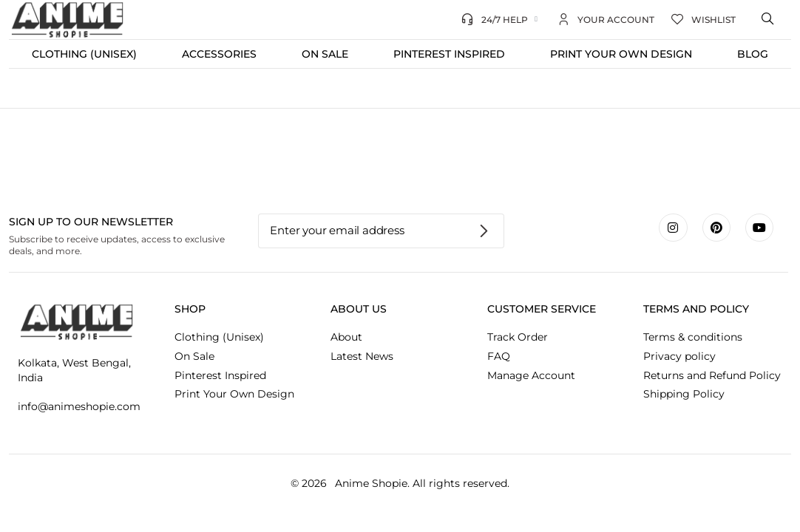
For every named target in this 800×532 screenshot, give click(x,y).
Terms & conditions (693, 337)
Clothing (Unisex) (84, 54)
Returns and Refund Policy (712, 375)
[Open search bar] (769, 19)
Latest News (362, 356)
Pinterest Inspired (449, 54)
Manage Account (531, 375)
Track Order (518, 337)
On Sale (325, 54)
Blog (753, 54)
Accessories (219, 54)
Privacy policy (679, 356)
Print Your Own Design (621, 54)
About (346, 337)
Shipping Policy (684, 394)
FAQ (499, 356)
